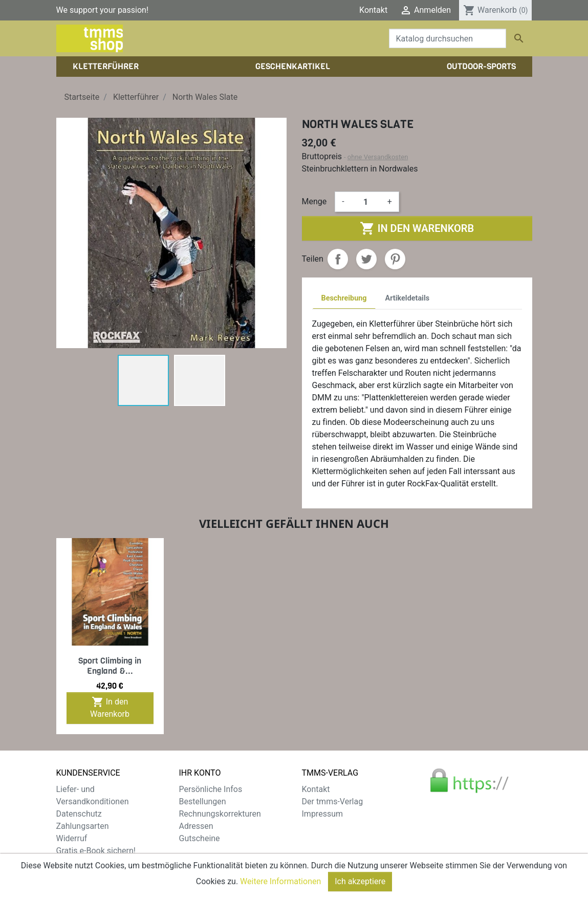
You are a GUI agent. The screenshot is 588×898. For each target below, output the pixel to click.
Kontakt (373, 10)
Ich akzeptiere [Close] (360, 881)
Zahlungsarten (83, 826)
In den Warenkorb (417, 228)
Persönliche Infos (211, 789)
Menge (314, 201)
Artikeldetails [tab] (408, 298)
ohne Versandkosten (378, 157)
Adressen (196, 826)
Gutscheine (200, 838)
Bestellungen (203, 801)
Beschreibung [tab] (344, 298)
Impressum (323, 814)
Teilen (338, 259)
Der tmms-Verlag (333, 801)
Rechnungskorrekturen (220, 814)
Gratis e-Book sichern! (96, 851)
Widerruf (72, 838)
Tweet (366, 259)
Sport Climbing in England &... (110, 666)
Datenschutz (79, 814)
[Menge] (366, 202)
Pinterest (395, 259)
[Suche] (448, 38)
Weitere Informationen (280, 881)
